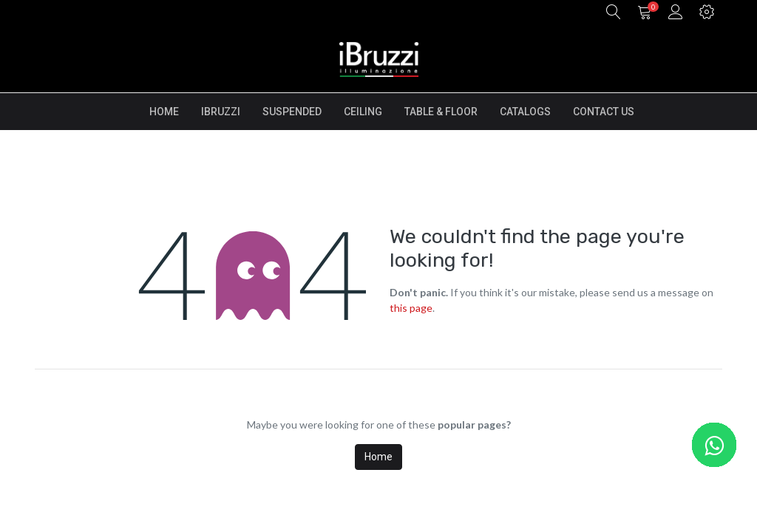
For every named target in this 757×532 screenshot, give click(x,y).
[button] (614, 13)
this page (411, 308)
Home (378, 457)
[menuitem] (164, 112)
